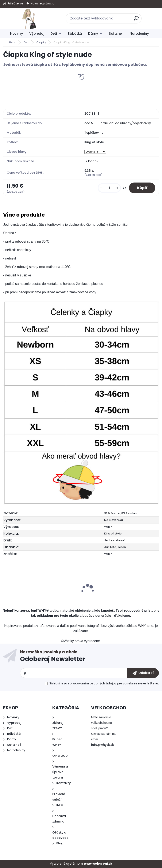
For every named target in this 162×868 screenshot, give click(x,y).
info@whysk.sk (103, 745)
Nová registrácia (43, 3)
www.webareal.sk (98, 864)
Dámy (93, 34)
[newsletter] (143, 673)
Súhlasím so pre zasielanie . (104, 684)
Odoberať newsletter (89, 657)
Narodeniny (139, 34)
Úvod (13, 42)
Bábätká (75, 34)
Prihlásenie (15, 3)
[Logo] (29, 18)
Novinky (17, 34)
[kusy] (109, 188)
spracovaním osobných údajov (92, 684)
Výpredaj (37, 34)
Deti (54, 34)
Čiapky (41, 42)
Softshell (116, 34)
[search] (136, 20)
